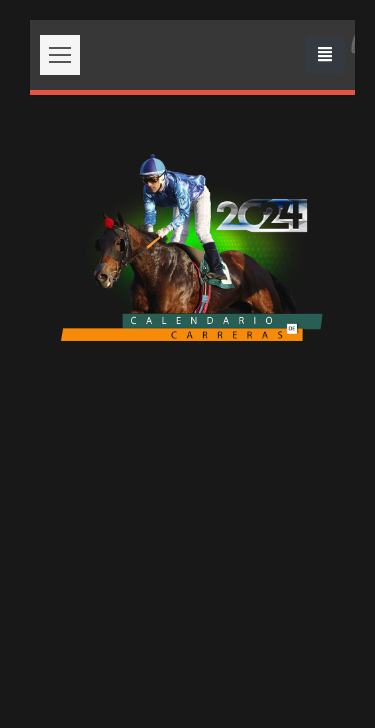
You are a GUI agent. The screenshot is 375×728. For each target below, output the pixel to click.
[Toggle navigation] (325, 55)
